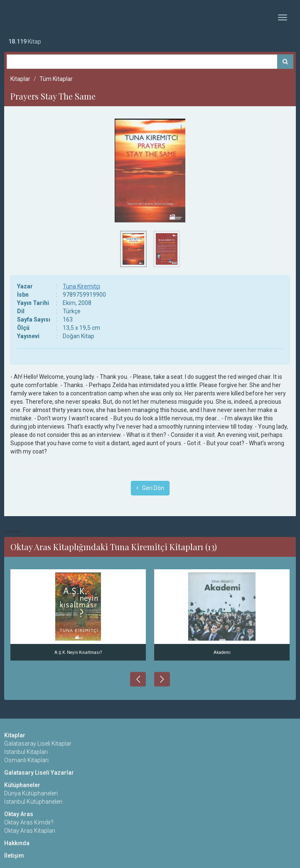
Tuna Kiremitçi (81, 286)
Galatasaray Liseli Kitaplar (38, 744)
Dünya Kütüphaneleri (31, 793)
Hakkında (17, 843)
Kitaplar (20, 79)
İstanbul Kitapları (26, 752)
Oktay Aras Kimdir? (29, 822)
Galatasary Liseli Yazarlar (39, 773)
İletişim (14, 856)
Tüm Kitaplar (56, 79)
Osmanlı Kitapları (26, 760)
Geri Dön (150, 488)
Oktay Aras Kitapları (30, 831)
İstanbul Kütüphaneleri (33, 802)
